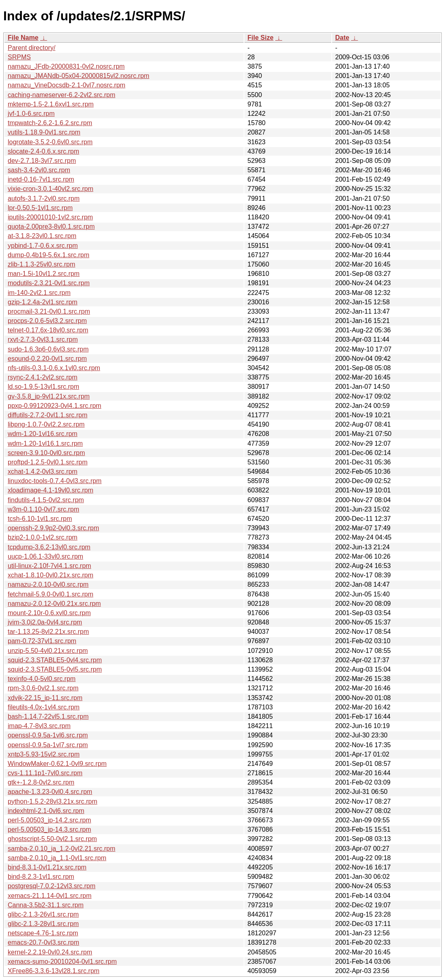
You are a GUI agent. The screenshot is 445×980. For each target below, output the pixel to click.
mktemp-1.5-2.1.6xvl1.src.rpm (51, 104)
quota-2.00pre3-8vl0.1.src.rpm (51, 227)
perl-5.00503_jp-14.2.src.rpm (49, 820)
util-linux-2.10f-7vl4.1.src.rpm (49, 566)
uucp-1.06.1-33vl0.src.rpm (45, 556)
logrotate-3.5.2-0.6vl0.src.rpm (50, 142)
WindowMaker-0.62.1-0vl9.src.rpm (57, 764)
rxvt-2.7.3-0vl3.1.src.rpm (43, 339)
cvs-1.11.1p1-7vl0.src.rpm (45, 773)
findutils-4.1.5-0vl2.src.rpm (46, 500)
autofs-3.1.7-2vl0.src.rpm (44, 198)
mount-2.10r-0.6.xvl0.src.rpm (49, 613)
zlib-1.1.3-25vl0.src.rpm (41, 264)
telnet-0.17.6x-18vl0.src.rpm (48, 330)
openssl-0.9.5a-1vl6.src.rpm (48, 735)
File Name (23, 38)
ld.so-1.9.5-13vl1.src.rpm (43, 387)
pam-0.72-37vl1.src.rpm (42, 641)
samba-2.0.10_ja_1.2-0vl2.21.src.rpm (62, 849)
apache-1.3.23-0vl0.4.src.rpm (50, 792)
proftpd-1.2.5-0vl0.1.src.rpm (48, 462)
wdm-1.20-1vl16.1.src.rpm (45, 443)
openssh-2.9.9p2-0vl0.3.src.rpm (53, 528)
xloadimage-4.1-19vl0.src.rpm (51, 490)
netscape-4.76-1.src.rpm (43, 933)
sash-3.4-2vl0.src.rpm (39, 170)
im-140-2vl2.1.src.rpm (39, 293)
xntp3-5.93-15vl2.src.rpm (44, 754)
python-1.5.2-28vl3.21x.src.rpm (53, 801)
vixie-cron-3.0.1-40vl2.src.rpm (51, 189)
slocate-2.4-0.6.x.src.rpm (43, 151)
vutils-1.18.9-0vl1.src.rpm (44, 132)
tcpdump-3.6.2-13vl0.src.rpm (49, 547)
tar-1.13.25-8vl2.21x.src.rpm (48, 632)
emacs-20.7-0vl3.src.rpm (43, 942)
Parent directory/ (31, 48)
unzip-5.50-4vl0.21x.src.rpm (48, 651)
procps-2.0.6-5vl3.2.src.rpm (47, 321)
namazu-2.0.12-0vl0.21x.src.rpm (54, 604)
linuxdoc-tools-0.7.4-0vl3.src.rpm (55, 481)
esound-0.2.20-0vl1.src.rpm (47, 359)
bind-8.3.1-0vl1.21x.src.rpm (47, 867)
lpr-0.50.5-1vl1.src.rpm (40, 208)
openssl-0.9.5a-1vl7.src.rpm (48, 745)
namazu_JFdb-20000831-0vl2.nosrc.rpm (66, 66)
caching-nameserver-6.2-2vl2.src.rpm (62, 95)
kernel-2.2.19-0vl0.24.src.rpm (50, 952)
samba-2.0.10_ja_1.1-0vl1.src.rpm (57, 858)
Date (342, 38)
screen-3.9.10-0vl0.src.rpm (46, 453)
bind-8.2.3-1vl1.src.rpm (41, 877)
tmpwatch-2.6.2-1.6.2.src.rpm (50, 123)
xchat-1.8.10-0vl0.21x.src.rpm (51, 575)
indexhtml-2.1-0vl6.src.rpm (46, 811)
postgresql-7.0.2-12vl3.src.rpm (52, 886)
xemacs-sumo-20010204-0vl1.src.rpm (62, 962)
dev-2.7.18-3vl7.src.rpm (42, 161)
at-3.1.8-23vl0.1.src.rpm (42, 236)
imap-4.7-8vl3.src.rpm (39, 726)
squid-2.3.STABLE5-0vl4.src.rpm (55, 660)
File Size (261, 38)
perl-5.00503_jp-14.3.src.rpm (49, 829)
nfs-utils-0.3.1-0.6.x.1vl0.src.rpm (54, 368)
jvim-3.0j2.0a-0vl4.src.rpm (45, 622)
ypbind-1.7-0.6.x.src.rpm (43, 246)
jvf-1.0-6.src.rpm (31, 114)
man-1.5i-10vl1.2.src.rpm (44, 274)
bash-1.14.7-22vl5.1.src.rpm (48, 717)
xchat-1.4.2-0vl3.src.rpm (43, 472)
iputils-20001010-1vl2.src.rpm (50, 217)
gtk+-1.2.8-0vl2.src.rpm (41, 782)
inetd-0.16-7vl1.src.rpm (41, 179)
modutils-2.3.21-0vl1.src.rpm (49, 283)
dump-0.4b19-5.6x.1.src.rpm (49, 255)
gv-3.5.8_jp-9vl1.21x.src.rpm (49, 396)
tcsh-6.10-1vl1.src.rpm (40, 519)
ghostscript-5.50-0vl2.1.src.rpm (52, 839)
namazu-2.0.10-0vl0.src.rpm (48, 584)
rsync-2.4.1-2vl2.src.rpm (43, 377)
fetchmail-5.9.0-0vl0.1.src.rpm (51, 594)
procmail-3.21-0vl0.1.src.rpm (49, 311)
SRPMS (19, 57)
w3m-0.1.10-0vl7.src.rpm (43, 509)
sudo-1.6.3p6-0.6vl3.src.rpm (48, 349)
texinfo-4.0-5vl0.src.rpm (42, 679)
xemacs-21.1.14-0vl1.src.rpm (50, 896)
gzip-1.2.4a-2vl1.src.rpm (43, 302)
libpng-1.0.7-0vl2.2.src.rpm (46, 424)
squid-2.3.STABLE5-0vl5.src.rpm (55, 669)
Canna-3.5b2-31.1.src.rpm (46, 905)
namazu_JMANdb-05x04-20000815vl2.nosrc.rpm (79, 76)
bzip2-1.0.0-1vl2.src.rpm (43, 537)
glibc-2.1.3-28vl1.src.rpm (43, 924)
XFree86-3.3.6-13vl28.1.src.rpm (54, 971)
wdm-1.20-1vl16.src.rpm (43, 434)
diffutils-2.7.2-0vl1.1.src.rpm (48, 415)
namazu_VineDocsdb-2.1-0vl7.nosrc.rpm (67, 85)
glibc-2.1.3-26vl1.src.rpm (43, 914)
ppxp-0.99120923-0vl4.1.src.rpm (54, 406)
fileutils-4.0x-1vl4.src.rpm (44, 707)
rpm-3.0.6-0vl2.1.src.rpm (43, 688)
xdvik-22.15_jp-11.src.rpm (45, 698)
